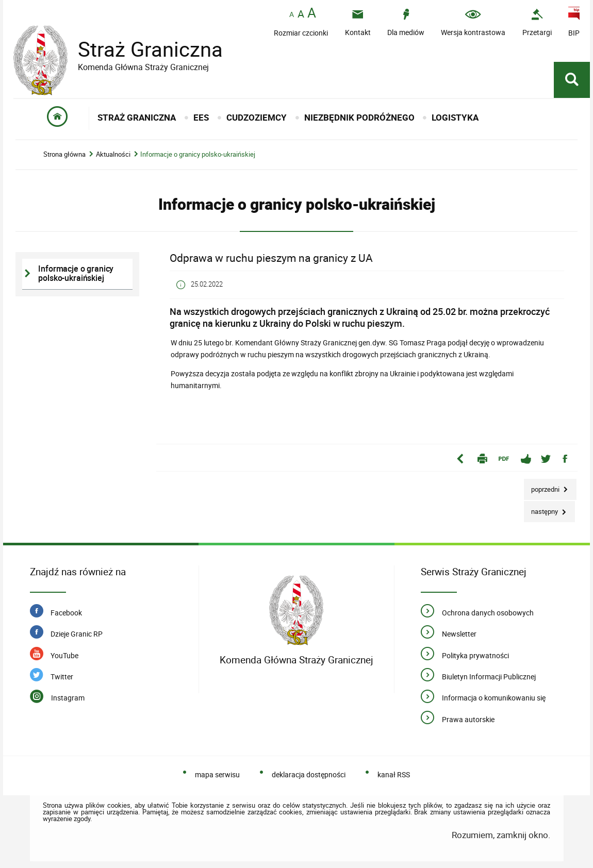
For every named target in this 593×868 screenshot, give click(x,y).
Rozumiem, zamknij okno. (501, 835)
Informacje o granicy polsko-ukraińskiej (198, 154)
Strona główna (64, 154)
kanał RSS (394, 774)
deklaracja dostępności (309, 774)
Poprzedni (542, 486)
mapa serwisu (217, 774)
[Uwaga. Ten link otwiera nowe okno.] (537, 22)
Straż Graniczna (142, 49)
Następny (542, 508)
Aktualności (113, 154)
